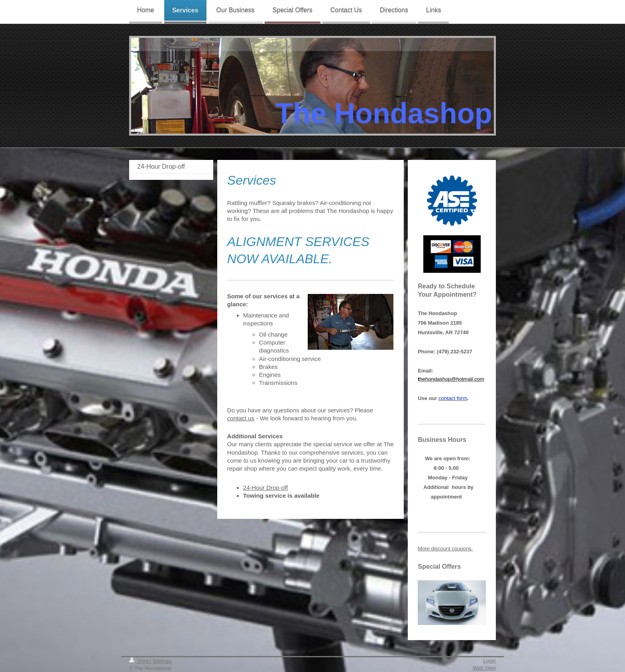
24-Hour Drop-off (265, 488)
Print (140, 661)
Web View (484, 668)
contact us (241, 418)
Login (489, 661)
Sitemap (162, 661)
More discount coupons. (445, 549)
